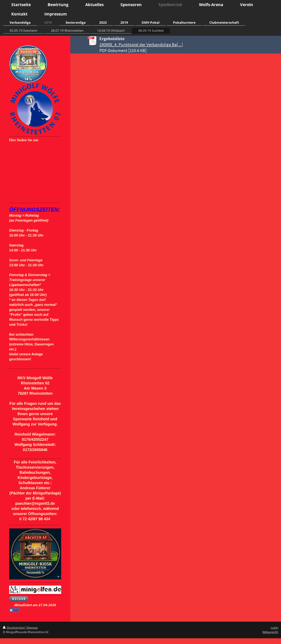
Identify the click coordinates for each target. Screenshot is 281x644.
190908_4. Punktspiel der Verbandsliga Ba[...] (141, 45)
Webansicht (270, 632)
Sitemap (32, 628)
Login (274, 628)
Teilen (14, 610)
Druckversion (14, 628)
